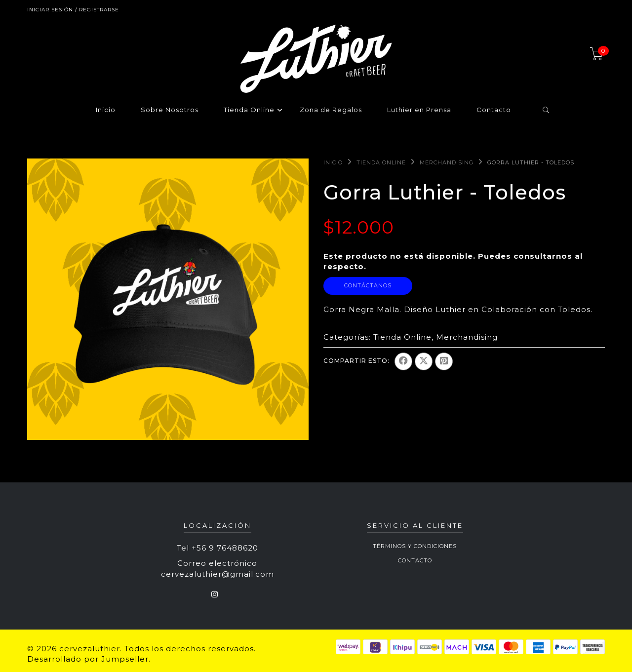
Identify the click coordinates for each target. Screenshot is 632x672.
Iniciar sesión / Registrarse (73, 10)
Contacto (494, 110)
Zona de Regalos (331, 110)
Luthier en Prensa (419, 110)
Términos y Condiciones (415, 546)
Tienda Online (249, 110)
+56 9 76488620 (225, 548)
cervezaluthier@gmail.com (217, 574)
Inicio (106, 110)
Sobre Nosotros (170, 110)
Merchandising (447, 162)
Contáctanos (368, 285)
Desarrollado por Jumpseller (88, 659)
